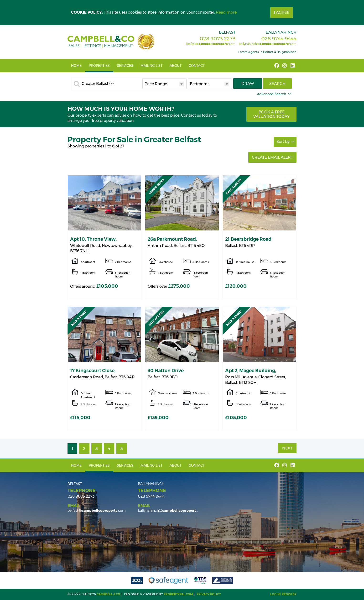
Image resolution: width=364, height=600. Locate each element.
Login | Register (283, 594)
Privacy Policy (209, 594)
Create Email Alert (272, 157)
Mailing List (151, 66)
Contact (197, 66)
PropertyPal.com (178, 594)
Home (76, 66)
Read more (226, 12)
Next (287, 448)
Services (125, 66)
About (176, 66)
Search (277, 84)
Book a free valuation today (271, 114)
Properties (99, 66)
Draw (248, 84)
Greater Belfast (98, 84)
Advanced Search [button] (274, 94)
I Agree (282, 13)
